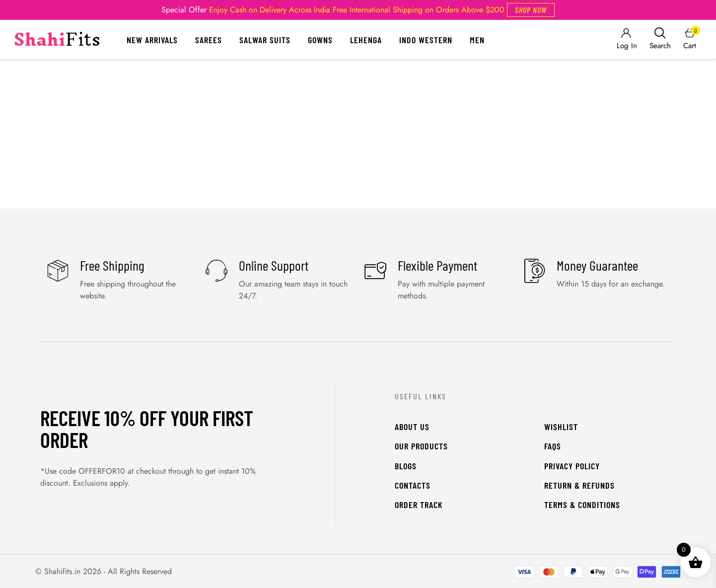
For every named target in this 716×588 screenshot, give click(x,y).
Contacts (413, 485)
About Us (412, 427)
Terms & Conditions (582, 505)
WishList (561, 427)
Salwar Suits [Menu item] (265, 40)
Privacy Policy (572, 466)
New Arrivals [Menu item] (152, 40)
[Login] (626, 39)
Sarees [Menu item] (209, 40)
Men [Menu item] (477, 40)
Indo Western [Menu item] (426, 40)
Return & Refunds (579, 485)
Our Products (421, 446)
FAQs (553, 446)
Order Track (419, 505)
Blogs (406, 466)
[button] (531, 10)
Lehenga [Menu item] (366, 40)
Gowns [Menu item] (320, 40)
